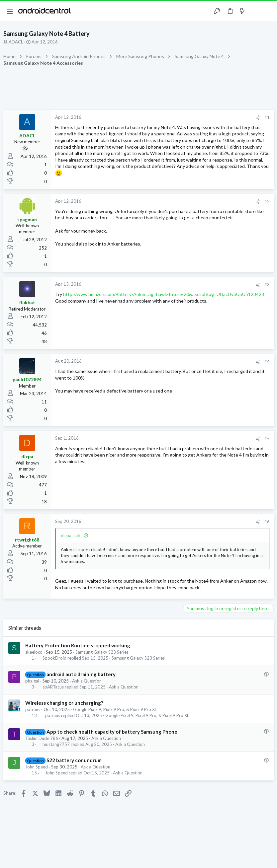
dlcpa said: (71, 536)
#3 (267, 285)
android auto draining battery (81, 674)
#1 (267, 117)
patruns (33, 709)
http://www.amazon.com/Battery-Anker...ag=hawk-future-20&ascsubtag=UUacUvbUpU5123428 (164, 294)
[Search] (268, 11)
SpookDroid (54, 658)
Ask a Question (87, 681)
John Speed (37, 767)
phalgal (32, 681)
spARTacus (53, 687)
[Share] (258, 118)
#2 (267, 201)
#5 (267, 439)
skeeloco (34, 652)
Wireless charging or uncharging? (64, 703)
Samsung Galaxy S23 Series (102, 652)
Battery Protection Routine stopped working (78, 645)
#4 (267, 362)
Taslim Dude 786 (42, 738)
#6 (267, 522)
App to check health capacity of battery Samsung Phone (112, 732)
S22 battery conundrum (74, 760)
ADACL (16, 42)
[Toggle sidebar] (255, 11)
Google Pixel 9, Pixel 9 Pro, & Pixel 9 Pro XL (115, 709)
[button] (10, 11)
